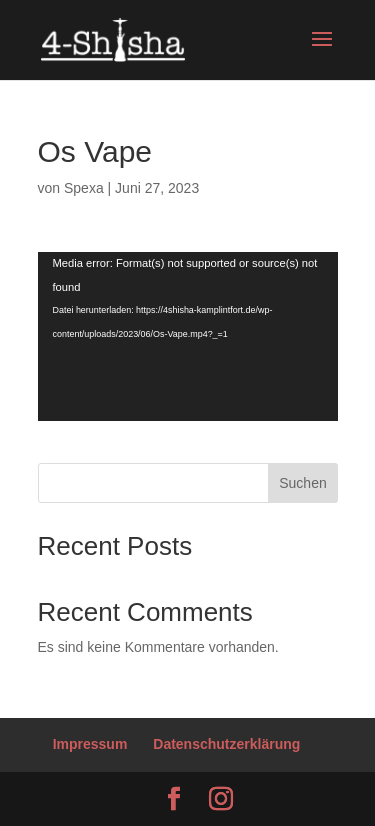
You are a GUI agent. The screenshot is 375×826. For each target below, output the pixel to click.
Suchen (302, 483)
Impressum (90, 744)
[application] (188, 336)
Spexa (84, 188)
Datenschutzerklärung (226, 744)
